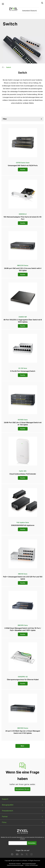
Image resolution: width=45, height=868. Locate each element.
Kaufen (23, 169)
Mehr (22, 746)
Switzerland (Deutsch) (30, 11)
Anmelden (32, 843)
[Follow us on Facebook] (12, 855)
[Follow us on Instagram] (31, 855)
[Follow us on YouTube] (17, 855)
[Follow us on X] (27, 855)
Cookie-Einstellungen (31, 865)
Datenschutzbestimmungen (15, 865)
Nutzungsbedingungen (29, 864)
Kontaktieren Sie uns (22, 789)
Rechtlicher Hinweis (15, 864)
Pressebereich (7, 811)
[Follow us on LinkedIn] (22, 855)
